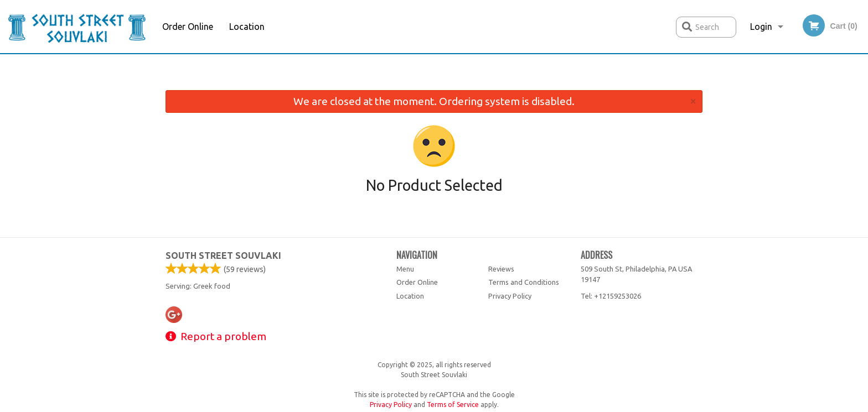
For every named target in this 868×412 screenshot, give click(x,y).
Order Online (188, 27)
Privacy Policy (510, 296)
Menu (405, 269)
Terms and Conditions (524, 282)
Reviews (501, 269)
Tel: (611, 296)
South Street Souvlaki (223, 255)
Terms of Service (453, 405)
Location (247, 27)
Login (761, 27)
